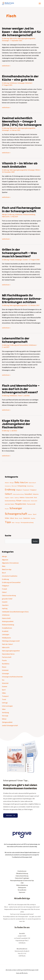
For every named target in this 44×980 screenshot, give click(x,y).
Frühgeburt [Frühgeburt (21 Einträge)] (33, 490)
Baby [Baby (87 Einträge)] (17, 482)
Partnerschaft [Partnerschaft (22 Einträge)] (31, 504)
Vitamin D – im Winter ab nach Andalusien (20, 165)
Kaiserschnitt (6, 618)
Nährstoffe (13, 38)
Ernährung (5, 38)
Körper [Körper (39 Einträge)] (19, 501)
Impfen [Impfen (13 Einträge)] (12, 498)
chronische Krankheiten (10, 576)
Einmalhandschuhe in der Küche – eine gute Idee (20, 78)
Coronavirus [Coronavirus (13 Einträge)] (8, 486)
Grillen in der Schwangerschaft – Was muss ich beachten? (19, 253)
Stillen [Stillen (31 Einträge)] (7, 518)
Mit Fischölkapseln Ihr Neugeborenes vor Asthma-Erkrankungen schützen (22, 299)
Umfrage (5, 703)
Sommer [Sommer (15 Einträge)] (30, 514)
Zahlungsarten (22, 888)
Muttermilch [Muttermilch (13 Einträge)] (34, 501)
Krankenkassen (22, 871)
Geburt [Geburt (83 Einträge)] (8, 494)
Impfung (5, 608)
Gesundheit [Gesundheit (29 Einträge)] (28, 494)
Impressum (22, 892)
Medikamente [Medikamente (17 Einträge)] (26, 501)
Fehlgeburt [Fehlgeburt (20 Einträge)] (19, 490)
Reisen (4, 667)
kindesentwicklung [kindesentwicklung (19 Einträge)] (10, 501)
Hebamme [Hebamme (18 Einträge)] (36, 494)
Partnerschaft (7, 657)
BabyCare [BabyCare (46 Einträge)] (24, 482)
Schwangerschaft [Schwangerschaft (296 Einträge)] (16, 514)
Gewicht (5, 602)
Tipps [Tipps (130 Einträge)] (8, 522)
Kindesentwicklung (29, 215)
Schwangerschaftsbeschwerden (12, 677)
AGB (22, 883)
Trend (20, 396)
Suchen (35, 541)
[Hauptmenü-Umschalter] (40, 3)
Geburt (4, 592)
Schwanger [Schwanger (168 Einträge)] (16, 508)
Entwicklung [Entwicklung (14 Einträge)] (30, 486)
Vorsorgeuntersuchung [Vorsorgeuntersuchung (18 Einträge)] (27, 523)
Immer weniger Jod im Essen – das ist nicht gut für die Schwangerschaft (21, 32)
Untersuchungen (7, 706)
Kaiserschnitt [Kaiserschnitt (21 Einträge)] (29, 498)
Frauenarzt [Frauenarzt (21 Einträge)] (26, 490)
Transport (5, 696)
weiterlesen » (6, 65)
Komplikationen (7, 628)
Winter (38, 170)
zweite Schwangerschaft (10, 725)
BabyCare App (7, 569)
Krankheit (5, 631)
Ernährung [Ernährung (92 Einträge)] (10, 490)
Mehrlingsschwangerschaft (11, 641)
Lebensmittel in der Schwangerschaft (16, 340)
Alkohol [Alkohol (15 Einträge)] (7, 483)
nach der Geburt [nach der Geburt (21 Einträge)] (10, 504)
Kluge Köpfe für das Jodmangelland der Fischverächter (16, 424)
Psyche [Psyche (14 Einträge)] (7, 509)
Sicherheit (29, 83)
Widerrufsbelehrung (22, 885)
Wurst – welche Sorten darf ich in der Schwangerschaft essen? (22, 907)
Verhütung (5, 713)
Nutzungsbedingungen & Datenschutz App (22, 880)
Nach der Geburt (7, 644)
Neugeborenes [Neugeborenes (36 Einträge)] (21, 504)
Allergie (4, 215)
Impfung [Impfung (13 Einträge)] (17, 498)
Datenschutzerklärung (22, 876)
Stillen (4, 693)
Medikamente (6, 638)
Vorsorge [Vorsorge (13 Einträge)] (18, 523)
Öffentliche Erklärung (22, 873)
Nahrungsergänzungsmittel (26, 38)
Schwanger (6, 41)
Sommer (25, 260)
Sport (4, 690)
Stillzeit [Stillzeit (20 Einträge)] (12, 518)
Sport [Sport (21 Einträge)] (35, 514)
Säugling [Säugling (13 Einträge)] (33, 518)
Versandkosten (22, 890)
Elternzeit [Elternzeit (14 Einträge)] (14, 486)
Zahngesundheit (7, 722)
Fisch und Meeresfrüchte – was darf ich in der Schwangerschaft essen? (21, 389)
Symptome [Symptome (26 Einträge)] (27, 518)
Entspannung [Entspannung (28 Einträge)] (22, 486)
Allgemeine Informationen (10, 563)
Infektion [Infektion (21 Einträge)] (22, 498)
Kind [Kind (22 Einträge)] (35, 498)
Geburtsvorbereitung (9, 595)
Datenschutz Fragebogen (22, 878)
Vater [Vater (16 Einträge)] (13, 523)
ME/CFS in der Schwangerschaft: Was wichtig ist (22, 905)
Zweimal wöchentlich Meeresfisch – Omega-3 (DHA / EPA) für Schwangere (22, 121)
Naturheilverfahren (8, 654)
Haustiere (5, 605)
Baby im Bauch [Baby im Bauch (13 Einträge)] (32, 483)
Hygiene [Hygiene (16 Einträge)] (7, 498)
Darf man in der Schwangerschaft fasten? (22, 914)
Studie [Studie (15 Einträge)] (21, 518)
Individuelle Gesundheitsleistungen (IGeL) (15, 612)
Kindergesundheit (8, 621)
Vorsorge (5, 716)
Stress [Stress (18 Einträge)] (17, 518)
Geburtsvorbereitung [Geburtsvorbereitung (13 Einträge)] (18, 494)
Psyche (4, 660)
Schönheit (5, 670)
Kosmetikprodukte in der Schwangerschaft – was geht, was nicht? (22, 917)
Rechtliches (6, 664)
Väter (4, 709)
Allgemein (5, 560)
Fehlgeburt (6, 586)
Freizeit (12, 260)
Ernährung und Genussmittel (19, 345)
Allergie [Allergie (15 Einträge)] (12, 483)
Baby (4, 566)
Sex (3, 680)
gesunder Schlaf (7, 599)
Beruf (4, 573)
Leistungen (6, 635)
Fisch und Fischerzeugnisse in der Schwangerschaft (21, 210)
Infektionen (13, 83)
